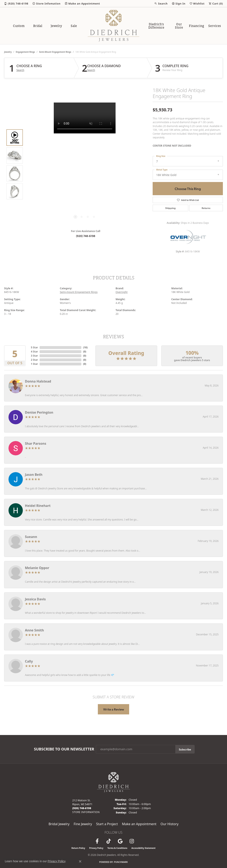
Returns (206, 208)
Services (215, 26)
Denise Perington (39, 412)
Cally (29, 661)
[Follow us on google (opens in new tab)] (120, 841)
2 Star (34, 360)
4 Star (34, 352)
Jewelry (56, 26)
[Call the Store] (82, 808)
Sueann (31, 537)
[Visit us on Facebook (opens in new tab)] (97, 841)
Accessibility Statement (143, 848)
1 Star (34, 364)
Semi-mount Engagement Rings (55, 52)
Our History (169, 824)
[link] (16, 3)
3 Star (34, 356)
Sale (74, 26)
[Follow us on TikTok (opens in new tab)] (109, 841)
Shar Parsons (36, 443)
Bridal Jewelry (59, 824)
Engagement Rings (25, 52)
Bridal (38, 26)
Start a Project (107, 824)
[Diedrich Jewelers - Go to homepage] (113, 782)
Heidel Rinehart (38, 506)
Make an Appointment (139, 824)
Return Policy (78, 848)
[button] (161, 3)
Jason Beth (34, 475)
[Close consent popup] (80, 861)
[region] (85, 164)
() (85, 347)
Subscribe (185, 749)
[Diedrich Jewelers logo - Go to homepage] (113, 26)
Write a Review (114, 709)
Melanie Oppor (37, 568)
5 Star (34, 347)
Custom (19, 26)
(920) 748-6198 (86, 236)
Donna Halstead (38, 381)
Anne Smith (34, 630)
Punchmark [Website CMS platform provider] (121, 862)
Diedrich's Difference (156, 26)
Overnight (122, 292)
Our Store (179, 26)
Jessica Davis (35, 599)
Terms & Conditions (117, 848)
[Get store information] (86, 812)
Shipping (170, 208)
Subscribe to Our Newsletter (64, 749)
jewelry (8, 52)
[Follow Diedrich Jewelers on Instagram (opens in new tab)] (132, 841)
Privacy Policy (96, 848)
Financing (197, 26)
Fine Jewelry (83, 824)
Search (20, 70)
